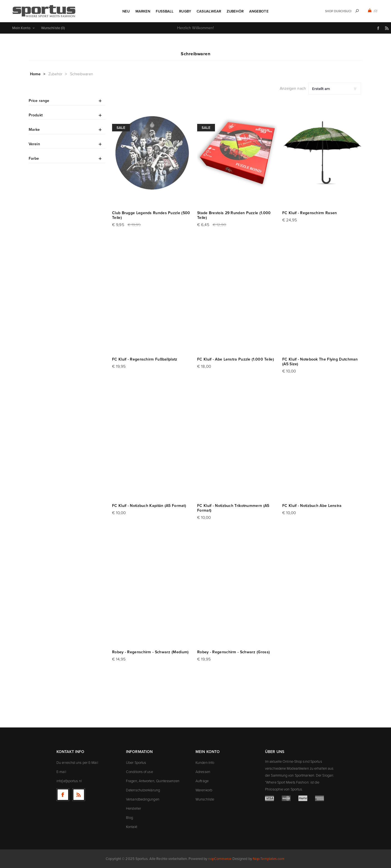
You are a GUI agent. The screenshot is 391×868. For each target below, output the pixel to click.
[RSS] (79, 795)
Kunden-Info (205, 763)
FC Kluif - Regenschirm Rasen (310, 213)
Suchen (357, 11)
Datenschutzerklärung (143, 790)
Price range (39, 101)
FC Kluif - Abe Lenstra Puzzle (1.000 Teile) (236, 359)
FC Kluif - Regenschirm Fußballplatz (145, 359)
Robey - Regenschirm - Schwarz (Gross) (233, 652)
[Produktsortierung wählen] (335, 89)
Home (35, 74)
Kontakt (132, 827)
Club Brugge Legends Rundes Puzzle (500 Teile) (151, 215)
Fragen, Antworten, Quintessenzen (153, 781)
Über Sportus (136, 763)
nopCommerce (220, 859)
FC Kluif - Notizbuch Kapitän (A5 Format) (149, 506)
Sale (121, 128)
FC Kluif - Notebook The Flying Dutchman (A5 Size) (320, 362)
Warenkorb (204, 790)
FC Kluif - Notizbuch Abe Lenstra (312, 506)
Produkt (36, 115)
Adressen (203, 772)
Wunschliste (205, 799)
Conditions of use (139, 772)
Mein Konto (21, 28)
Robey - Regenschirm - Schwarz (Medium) (150, 652)
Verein (34, 144)
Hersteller (133, 808)
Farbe (34, 158)
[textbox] (338, 11)
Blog (129, 818)
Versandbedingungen (143, 799)
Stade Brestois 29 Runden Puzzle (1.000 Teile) (234, 215)
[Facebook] (63, 795)
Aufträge (202, 781)
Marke (34, 130)
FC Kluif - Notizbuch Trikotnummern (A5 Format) (233, 508)
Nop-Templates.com (269, 859)
